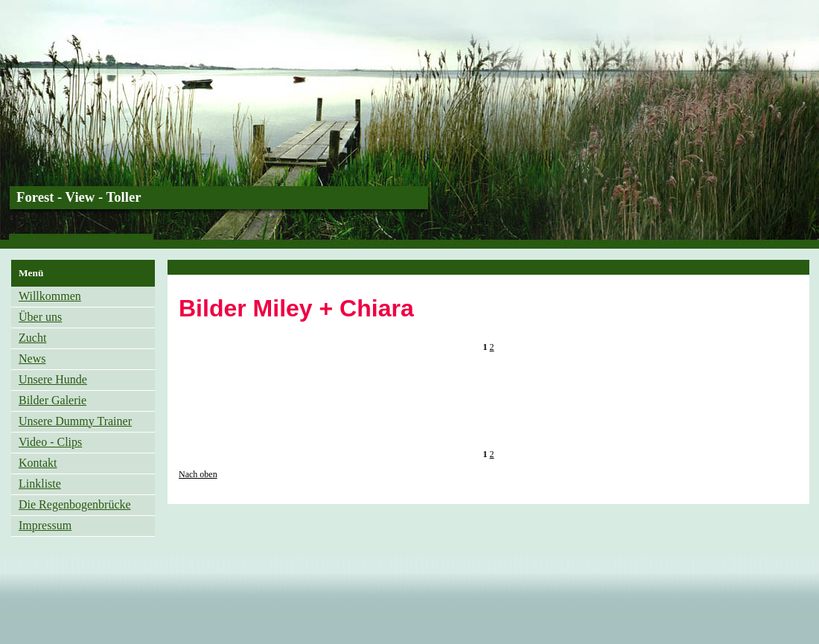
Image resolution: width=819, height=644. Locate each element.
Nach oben (198, 474)
